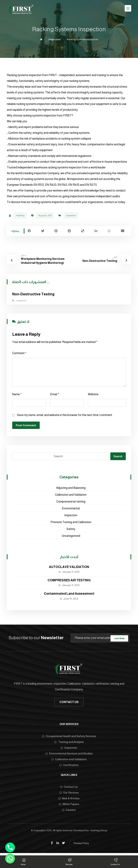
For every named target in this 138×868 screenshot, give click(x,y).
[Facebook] (52, 845)
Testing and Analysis (69, 743)
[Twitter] (63, 845)
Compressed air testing (71, 503)
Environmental (71, 509)
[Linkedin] (58, 845)
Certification (69, 766)
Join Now (119, 639)
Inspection (71, 216)
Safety (71, 530)
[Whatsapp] (10, 859)
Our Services (69, 794)
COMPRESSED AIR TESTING (69, 581)
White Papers (69, 806)
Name (17, 395)
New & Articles (69, 800)
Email (55, 395)
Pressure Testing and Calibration (71, 523)
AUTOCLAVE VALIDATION (69, 568)
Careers (69, 811)
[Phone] (10, 847)
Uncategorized (71, 537)
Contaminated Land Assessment (69, 595)
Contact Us (69, 788)
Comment (19, 354)
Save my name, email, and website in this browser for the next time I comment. (65, 416)
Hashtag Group (99, 832)
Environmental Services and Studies (69, 755)
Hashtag (20, 216)
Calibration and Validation (71, 496)
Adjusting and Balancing (71, 489)
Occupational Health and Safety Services (69, 737)
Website (93, 395)
